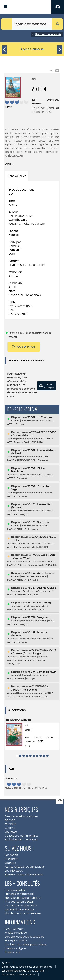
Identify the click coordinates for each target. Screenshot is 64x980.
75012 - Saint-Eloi (38, 522)
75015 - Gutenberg (39, 603)
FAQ (8, 929)
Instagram (12, 859)
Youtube (10, 863)
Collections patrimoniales (22, 836)
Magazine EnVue (16, 933)
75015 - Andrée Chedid (42, 588)
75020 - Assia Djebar (24, 690)
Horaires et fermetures (19, 894)
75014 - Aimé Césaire (41, 573)
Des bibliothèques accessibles (24, 937)
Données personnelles (32, 944)
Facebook (11, 855)
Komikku (53, 108)
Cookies (10, 944)
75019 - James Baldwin (42, 672)
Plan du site (12, 952)
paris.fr (6, 963)
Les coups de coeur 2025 (21, 906)
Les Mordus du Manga (19, 909)
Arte (8, 164)
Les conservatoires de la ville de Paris (23, 971)
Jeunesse (11, 832)
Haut (59, 800)
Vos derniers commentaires (23, 913)
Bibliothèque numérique (21, 840)
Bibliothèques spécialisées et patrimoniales (27, 967)
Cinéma (10, 828)
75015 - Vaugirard (39, 617)
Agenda (10, 820)
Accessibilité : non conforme (18, 974)
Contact (18, 929)
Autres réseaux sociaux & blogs (25, 867)
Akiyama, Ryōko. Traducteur (27, 224)
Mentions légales (16, 948)
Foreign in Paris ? (16, 941)
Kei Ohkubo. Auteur (22, 216)
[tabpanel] (32, 252)
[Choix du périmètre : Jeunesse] (6, 24)
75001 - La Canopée (40, 417)
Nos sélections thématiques (23, 898)
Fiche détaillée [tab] (17, 176)
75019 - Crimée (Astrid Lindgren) (34, 652)
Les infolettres (14, 871)
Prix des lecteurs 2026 (19, 902)
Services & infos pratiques (21, 816)
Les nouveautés (15, 890)
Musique (10, 824)
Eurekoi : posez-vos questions (24, 874)
